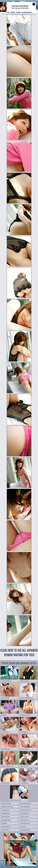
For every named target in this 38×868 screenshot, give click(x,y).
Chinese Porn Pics (6, 803)
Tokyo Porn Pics (25, 817)
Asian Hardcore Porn (26, 803)
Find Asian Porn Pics (26, 810)
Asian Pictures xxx (25, 823)
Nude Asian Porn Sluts (7, 807)
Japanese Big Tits (6, 827)
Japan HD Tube (5, 830)
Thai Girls (23, 827)
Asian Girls (4, 823)
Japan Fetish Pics (25, 813)
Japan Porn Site (24, 820)
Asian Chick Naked (25, 807)
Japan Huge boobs (6, 820)
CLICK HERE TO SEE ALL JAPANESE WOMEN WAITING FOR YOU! (19, 653)
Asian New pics (5, 810)
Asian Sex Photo (6, 817)
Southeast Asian (6, 813)
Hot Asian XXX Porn (25, 830)
